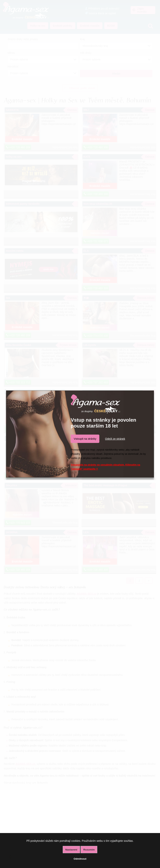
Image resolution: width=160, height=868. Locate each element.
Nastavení (71, 850)
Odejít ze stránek (115, 439)
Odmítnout (80, 859)
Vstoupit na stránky (85, 439)
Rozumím (89, 850)
